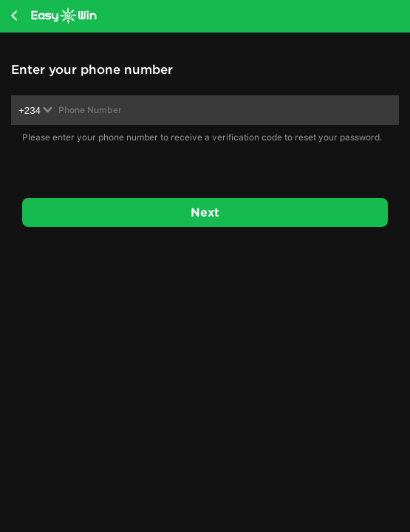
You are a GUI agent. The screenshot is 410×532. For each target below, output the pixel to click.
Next (205, 212)
